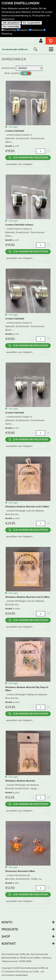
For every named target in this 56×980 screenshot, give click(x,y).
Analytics (23, 30)
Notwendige (9, 30)
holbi (37, 972)
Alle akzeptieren (11, 23)
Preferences (36, 30)
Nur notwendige (11, 26)
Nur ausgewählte (32, 23)
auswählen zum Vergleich (19, 164)
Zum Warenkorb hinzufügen (30, 158)
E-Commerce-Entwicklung (15, 972)
